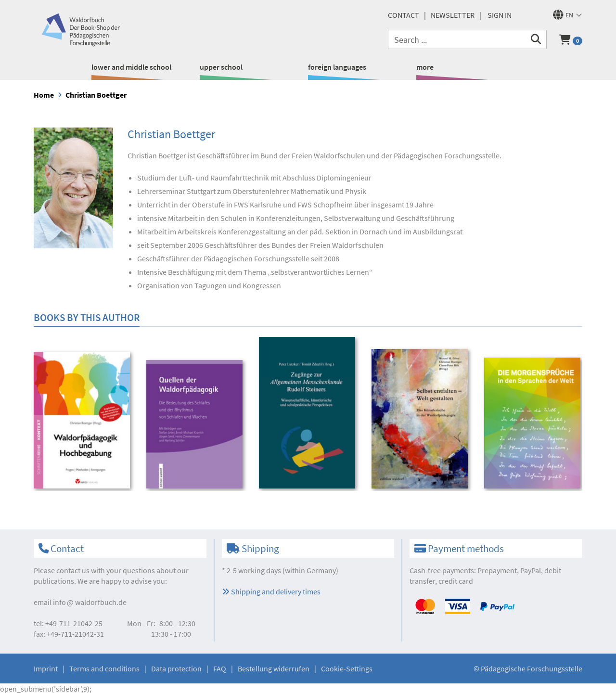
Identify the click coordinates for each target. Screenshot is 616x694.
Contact (404, 15)
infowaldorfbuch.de (90, 602)
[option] (83, 421)
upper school (221, 67)
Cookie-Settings (347, 668)
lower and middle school (131, 67)
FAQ (220, 668)
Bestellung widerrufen (274, 668)
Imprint (46, 668)
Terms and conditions (104, 668)
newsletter (453, 15)
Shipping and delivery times (271, 591)
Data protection (176, 668)
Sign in (500, 15)
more (425, 67)
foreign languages (337, 67)
